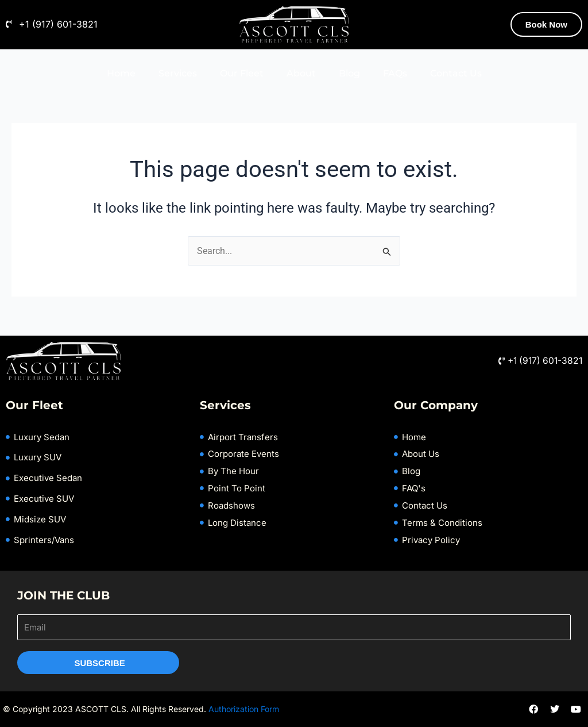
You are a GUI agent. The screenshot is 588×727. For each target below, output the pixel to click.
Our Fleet (242, 73)
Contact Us (456, 73)
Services (178, 73)
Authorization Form (244, 709)
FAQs (395, 73)
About (301, 73)
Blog (349, 73)
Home (121, 73)
